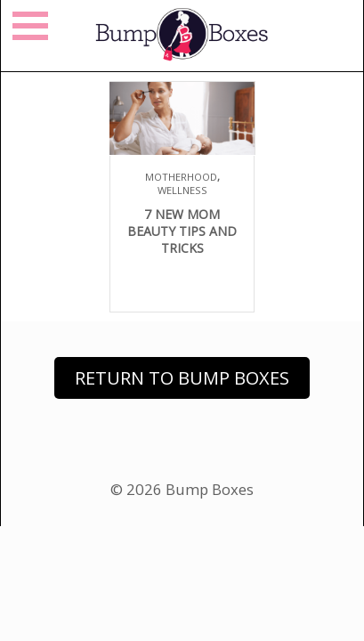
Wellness (182, 190)
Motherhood (181, 177)
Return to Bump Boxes (182, 378)
